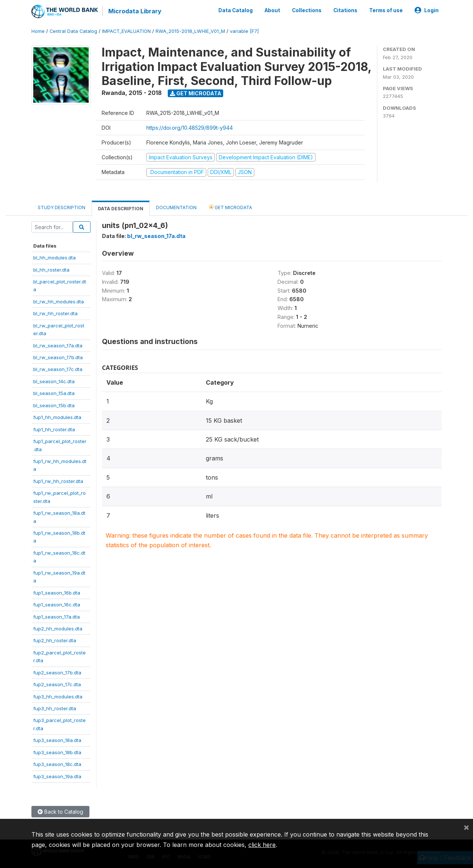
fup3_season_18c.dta (57, 764)
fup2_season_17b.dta (57, 673)
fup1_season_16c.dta (57, 605)
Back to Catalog (60, 812)
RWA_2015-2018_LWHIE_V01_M (190, 31)
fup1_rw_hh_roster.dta (58, 481)
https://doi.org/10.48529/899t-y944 (190, 128)
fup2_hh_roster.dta (55, 640)
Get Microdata (196, 93)
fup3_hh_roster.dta (55, 708)
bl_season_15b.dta (54, 405)
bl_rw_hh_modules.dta (59, 302)
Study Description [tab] (62, 207)
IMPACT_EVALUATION (126, 31)
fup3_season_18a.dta (57, 740)
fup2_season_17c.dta (57, 684)
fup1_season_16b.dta (57, 593)
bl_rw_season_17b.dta (58, 357)
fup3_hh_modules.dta (58, 696)
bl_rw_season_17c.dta (58, 369)
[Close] (466, 827)
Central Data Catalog (73, 31)
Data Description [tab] (121, 209)
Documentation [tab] (176, 207)
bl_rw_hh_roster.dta (55, 313)
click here (262, 845)
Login (427, 10)
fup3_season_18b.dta (57, 752)
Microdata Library (135, 11)
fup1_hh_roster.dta (54, 429)
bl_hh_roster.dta (51, 269)
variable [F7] (244, 31)
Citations (345, 10)
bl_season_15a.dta (54, 393)
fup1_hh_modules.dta (57, 417)
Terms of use (386, 10)
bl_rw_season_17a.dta (58, 345)
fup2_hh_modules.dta (58, 629)
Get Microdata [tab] (231, 207)
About (272, 10)
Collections (307, 10)
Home (38, 31)
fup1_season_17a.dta (57, 616)
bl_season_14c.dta (54, 381)
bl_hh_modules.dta (55, 258)
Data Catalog (236, 10)
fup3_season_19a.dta (57, 776)
